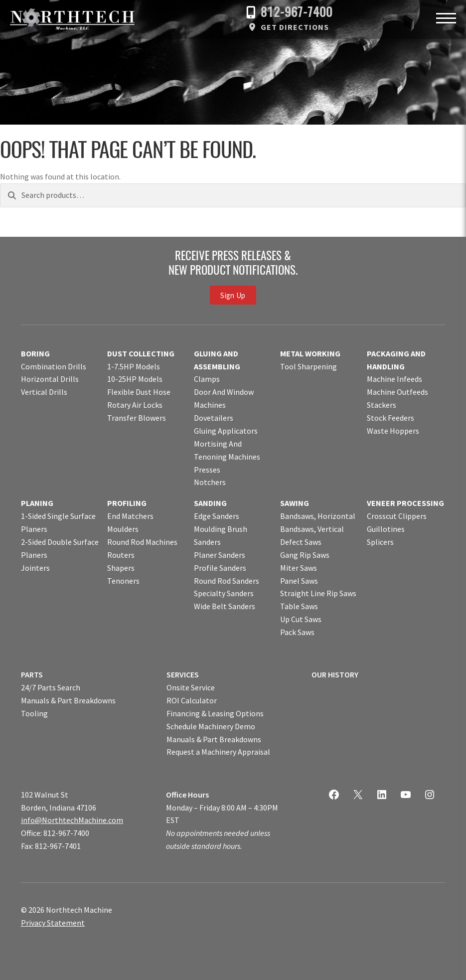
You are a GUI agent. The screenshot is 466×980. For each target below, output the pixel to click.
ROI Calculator (192, 700)
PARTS (32, 674)
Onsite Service (191, 687)
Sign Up (233, 295)
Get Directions (295, 27)
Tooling (34, 713)
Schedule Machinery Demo (211, 726)
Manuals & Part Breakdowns (68, 700)
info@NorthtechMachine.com (72, 820)
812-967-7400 (297, 13)
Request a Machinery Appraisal (218, 752)
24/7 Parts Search (51, 687)
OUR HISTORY (335, 674)
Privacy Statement (53, 923)
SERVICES (183, 674)
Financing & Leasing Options (215, 713)
